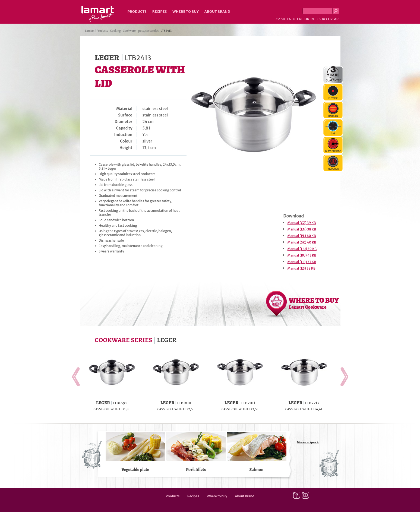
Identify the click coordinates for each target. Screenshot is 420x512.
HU (295, 19)
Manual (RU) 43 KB (302, 255)
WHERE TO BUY (314, 303)
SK (283, 19)
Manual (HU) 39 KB (302, 249)
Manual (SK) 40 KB (302, 242)
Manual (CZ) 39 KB (302, 223)
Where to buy (186, 12)
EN (289, 19)
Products (137, 12)
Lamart (98, 14)
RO (324, 19)
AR (336, 19)
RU (313, 19)
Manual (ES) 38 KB (301, 268)
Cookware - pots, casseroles (141, 31)
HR (307, 19)
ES (319, 19)
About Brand (217, 12)
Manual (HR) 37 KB (302, 262)
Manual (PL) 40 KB (302, 236)
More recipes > (308, 442)
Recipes (160, 12)
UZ (330, 19)
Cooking (116, 31)
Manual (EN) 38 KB (302, 229)
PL (301, 19)
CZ (278, 19)
